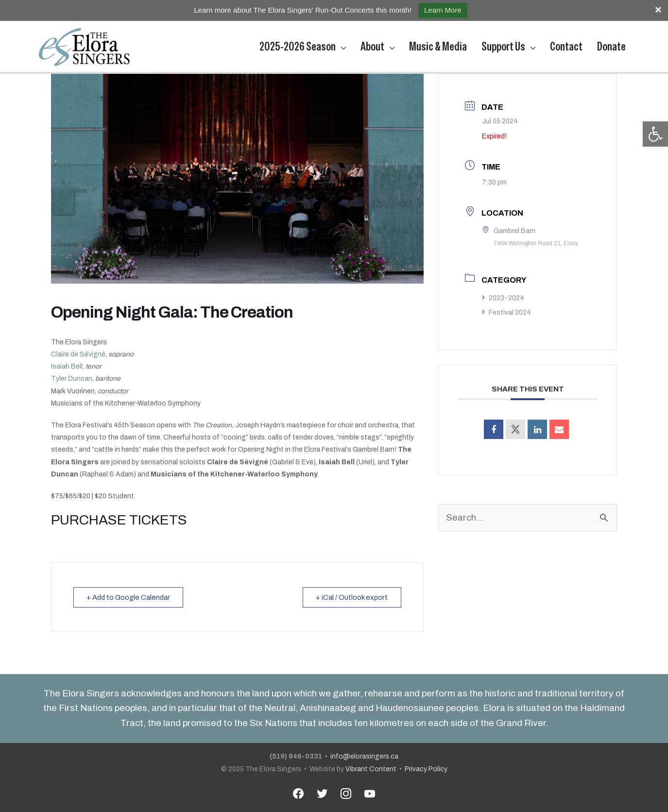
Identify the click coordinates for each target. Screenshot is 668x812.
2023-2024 (503, 298)
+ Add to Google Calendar (130, 597)
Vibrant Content (371, 769)
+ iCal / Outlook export (351, 597)
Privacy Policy (426, 769)
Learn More (443, 10)
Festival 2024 (506, 313)
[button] (655, 134)
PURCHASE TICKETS (119, 520)
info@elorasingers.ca (364, 756)
